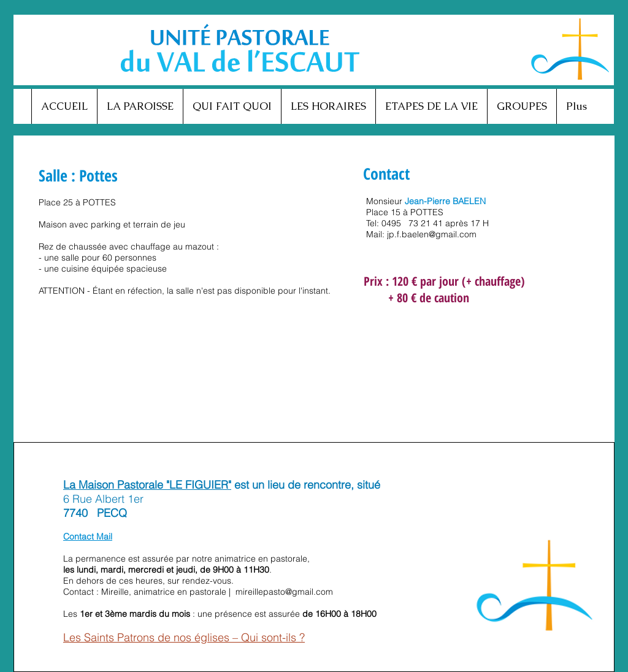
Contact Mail (88, 536)
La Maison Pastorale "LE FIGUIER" (147, 485)
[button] (140, 106)
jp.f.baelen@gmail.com (432, 234)
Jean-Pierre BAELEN (445, 201)
